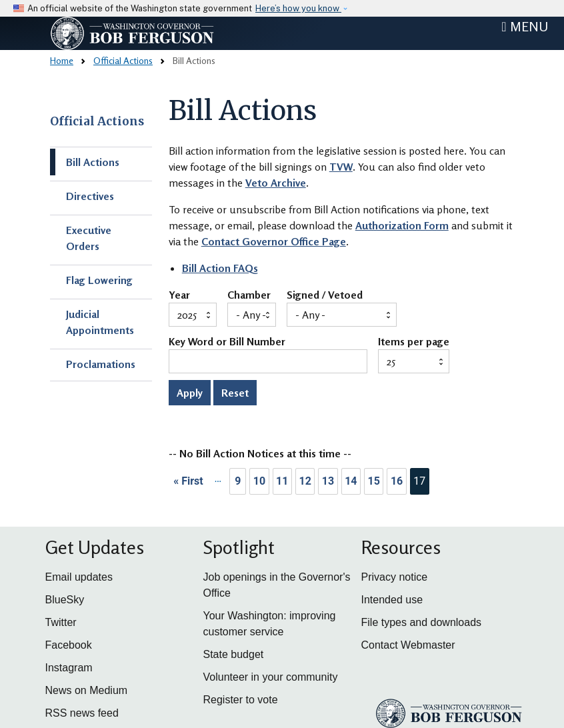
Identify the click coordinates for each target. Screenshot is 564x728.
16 (397, 481)
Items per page (414, 342)
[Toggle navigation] (525, 27)
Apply (190, 393)
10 (259, 481)
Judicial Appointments (100, 322)
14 (351, 481)
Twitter (61, 622)
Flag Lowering (99, 280)
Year (179, 295)
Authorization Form (402, 225)
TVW (341, 167)
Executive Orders (89, 238)
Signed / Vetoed (325, 295)
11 (282, 481)
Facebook (69, 645)
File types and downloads (422, 622)
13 (328, 481)
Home (62, 60)
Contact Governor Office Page (274, 241)
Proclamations (101, 364)
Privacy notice (395, 577)
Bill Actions (93, 162)
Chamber (249, 295)
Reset (235, 393)
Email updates (79, 577)
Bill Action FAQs (220, 268)
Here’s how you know (298, 8)
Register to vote (241, 700)
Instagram (69, 668)
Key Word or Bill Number (227, 342)
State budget (234, 654)
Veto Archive (276, 183)
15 (374, 481)
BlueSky (65, 600)
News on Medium (87, 690)
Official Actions (123, 60)
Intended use (392, 600)
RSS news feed (82, 713)
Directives (90, 196)
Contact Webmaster (408, 645)
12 (305, 481)
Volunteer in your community (271, 677)
